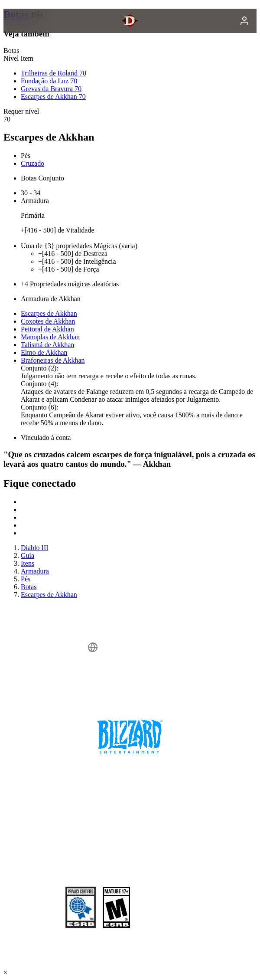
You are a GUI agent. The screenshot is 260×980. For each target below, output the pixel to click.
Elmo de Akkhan (44, 352)
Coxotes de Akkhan (48, 321)
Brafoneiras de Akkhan (53, 360)
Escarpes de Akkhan (49, 313)
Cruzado (32, 163)
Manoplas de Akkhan (50, 337)
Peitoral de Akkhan (47, 329)
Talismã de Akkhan (47, 345)
